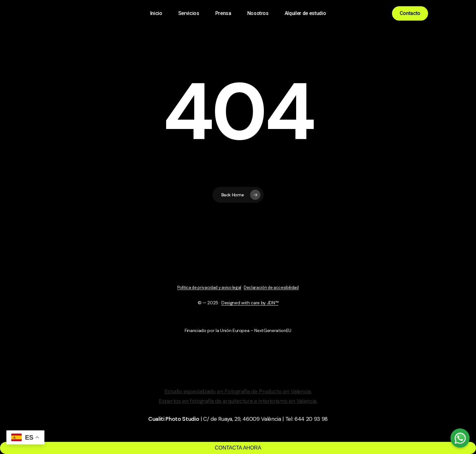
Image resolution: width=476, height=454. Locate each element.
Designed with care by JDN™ (250, 303)
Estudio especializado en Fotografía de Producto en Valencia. (238, 391)
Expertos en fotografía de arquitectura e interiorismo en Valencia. (238, 401)
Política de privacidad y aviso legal (209, 288)
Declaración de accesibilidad (271, 288)
